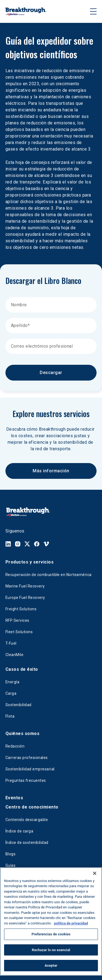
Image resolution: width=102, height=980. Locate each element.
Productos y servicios (30, 562)
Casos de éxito (22, 669)
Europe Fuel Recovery (25, 598)
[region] (51, 921)
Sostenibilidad (18, 705)
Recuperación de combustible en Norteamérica (49, 575)
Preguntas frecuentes (26, 780)
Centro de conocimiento (32, 807)
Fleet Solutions (19, 632)
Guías (10, 865)
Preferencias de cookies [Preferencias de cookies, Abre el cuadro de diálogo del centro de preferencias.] (51, 934)
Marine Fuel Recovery (25, 586)
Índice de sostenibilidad (27, 843)
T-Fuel (11, 643)
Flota (10, 716)
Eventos (14, 798)
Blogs (10, 854)
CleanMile (14, 655)
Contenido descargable (27, 820)
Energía (12, 682)
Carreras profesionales (27, 758)
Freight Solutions (21, 609)
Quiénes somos (22, 734)
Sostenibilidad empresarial (30, 769)
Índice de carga (19, 831)
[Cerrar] (95, 873)
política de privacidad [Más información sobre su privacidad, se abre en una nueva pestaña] (71, 923)
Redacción (15, 746)
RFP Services (17, 620)
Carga (11, 693)
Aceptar (51, 965)
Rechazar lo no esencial (51, 950)
